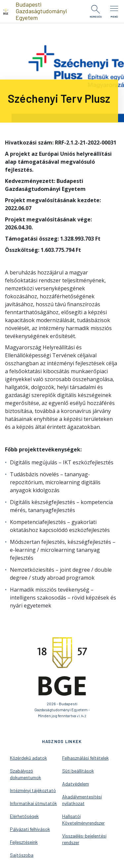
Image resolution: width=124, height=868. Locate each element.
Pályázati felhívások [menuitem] (30, 829)
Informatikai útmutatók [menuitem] (33, 803)
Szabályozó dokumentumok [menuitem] (25, 774)
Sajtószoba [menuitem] (22, 855)
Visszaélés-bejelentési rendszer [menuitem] (84, 839)
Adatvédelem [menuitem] (76, 784)
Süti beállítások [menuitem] (78, 771)
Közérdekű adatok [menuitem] (28, 758)
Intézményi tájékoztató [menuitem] (33, 790)
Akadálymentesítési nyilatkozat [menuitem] (82, 800)
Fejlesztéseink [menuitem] (24, 842)
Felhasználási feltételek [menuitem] (85, 758)
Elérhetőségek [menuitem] (24, 816)
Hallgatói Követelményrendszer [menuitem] (83, 819)
